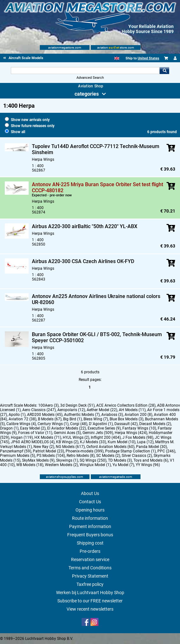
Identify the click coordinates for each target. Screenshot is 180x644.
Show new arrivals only (27, 120)
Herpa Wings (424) (131, 433)
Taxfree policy (90, 584)
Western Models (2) (61, 465)
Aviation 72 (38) (22, 419)
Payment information (90, 526)
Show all (15, 132)
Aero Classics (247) (39, 410)
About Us (90, 493)
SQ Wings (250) (93, 460)
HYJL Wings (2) (76, 437)
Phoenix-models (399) (85, 451)
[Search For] (85, 71)
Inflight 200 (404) (106, 437)
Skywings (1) (67, 460)
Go (164, 71)
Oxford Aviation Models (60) (110, 447)
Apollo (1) (17, 415)
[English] (117, 58)
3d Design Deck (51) (77, 405)
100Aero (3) (48, 405)
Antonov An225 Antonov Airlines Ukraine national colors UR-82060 (96, 299)
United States (148, 58)
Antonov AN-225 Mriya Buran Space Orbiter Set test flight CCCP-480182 (97, 187)
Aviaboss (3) (112, 415)
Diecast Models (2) (155, 424)
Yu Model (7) (123, 465)
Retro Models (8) (81, 456)
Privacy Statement (90, 576)
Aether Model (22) (102, 410)
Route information (90, 518)
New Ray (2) (44, 447)
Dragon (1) (9, 428)
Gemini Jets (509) (98, 433)
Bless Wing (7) (96, 419)
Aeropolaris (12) (71, 410)
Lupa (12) (145, 442)
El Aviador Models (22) (67, 428)
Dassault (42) (126, 424)
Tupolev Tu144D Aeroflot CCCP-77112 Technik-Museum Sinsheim (96, 149)
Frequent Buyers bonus (90, 535)
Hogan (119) (22, 437)
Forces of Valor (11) (35, 433)
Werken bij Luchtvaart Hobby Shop (90, 593)
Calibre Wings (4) (21, 424)
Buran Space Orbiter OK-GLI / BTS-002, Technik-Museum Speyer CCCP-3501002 (97, 337)
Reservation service (90, 559)
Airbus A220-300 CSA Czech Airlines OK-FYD (83, 261)
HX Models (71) (48, 437)
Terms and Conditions (90, 568)
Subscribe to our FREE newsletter (90, 601)
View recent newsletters (90, 609)
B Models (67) (50, 419)
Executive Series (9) (104, 428)
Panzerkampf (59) (16, 451)
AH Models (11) (132, 410)
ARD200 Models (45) (45, 415)
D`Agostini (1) (101, 424)
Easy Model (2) (33, 428)
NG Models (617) (70, 447)
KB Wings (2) (67, 442)
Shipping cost (90, 543)
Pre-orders (90, 551)
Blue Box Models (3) (126, 419)
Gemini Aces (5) (67, 433)
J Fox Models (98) (138, 437)
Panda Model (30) (151, 447)
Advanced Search (90, 78)
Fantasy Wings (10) (139, 428)
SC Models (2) (108, 456)
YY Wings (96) (148, 465)
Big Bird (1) (72, 419)
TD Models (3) (120, 460)
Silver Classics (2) (137, 456)
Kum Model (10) (122, 442)
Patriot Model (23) (48, 451)
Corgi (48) (79, 424)
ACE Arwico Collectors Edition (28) (126, 405)
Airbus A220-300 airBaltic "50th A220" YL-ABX (85, 226)
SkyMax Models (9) (38, 460)
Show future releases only (30, 126)
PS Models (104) (51, 456)
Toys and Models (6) (151, 460)
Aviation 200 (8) (138, 415)
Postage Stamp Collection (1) (130, 451)
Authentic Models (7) (82, 415)
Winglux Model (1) (95, 465)
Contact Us (90, 502)
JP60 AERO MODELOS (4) (33, 442)
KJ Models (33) (93, 442)
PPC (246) (166, 451)
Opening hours (90, 510)
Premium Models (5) (18, 456)
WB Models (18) (30, 465)
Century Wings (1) (53, 424)
